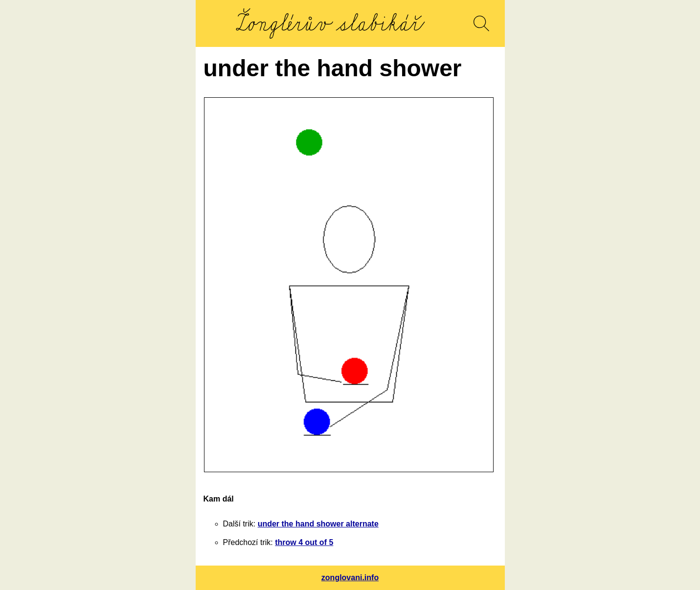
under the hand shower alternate (318, 524)
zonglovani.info (350, 578)
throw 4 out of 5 (304, 542)
